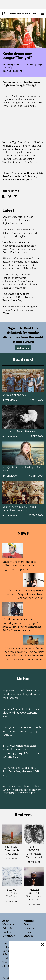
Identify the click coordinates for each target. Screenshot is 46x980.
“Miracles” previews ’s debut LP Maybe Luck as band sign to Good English (20, 233)
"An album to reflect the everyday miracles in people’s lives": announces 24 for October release (20, 247)
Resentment (29, 103)
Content (29, 921)
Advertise (8, 928)
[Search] (3, 13)
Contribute (9, 936)
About (6, 921)
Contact (7, 932)
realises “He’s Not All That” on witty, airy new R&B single (21, 772)
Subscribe (23, 348)
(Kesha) (17, 71)
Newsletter (9, 925)
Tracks (28, 932)
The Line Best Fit (23, 13)
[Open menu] (43, 13)
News (7, 71)
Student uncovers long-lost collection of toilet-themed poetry (18, 220)
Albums (29, 936)
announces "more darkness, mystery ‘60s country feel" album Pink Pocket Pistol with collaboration (21, 264)
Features (29, 928)
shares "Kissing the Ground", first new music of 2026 (20, 310)
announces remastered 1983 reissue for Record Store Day (18, 297)
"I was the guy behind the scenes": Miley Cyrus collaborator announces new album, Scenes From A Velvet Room (20, 281)
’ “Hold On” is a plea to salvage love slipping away (21, 713)
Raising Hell (31, 106)
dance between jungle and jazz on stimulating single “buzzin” (22, 731)
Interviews (10, 400)
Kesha (7, 82)
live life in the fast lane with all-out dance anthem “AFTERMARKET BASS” (22, 790)
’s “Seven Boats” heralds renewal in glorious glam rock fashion (23, 694)
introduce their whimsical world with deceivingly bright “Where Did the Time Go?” (21, 751)
